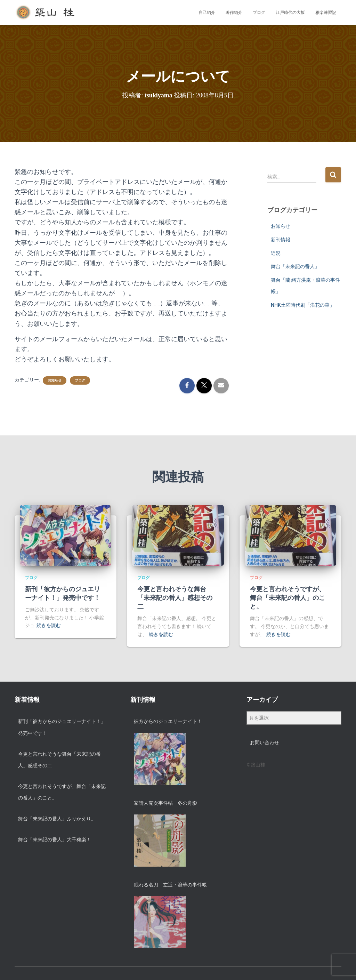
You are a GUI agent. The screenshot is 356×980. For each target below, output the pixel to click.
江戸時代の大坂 (290, 13)
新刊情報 (281, 240)
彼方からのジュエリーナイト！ (168, 721)
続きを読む (49, 625)
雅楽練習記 (326, 13)
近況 (276, 253)
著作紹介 (234, 13)
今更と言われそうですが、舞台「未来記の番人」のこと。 (288, 598)
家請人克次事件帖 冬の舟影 (165, 803)
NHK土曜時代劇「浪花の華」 (303, 305)
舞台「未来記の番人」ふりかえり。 (57, 819)
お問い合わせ (265, 742)
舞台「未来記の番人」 (295, 266)
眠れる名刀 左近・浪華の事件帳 (170, 885)
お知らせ (55, 380)
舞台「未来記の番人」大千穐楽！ (55, 840)
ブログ (259, 13)
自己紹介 (207, 13)
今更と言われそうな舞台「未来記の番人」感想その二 (175, 598)
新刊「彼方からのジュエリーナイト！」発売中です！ (62, 727)
